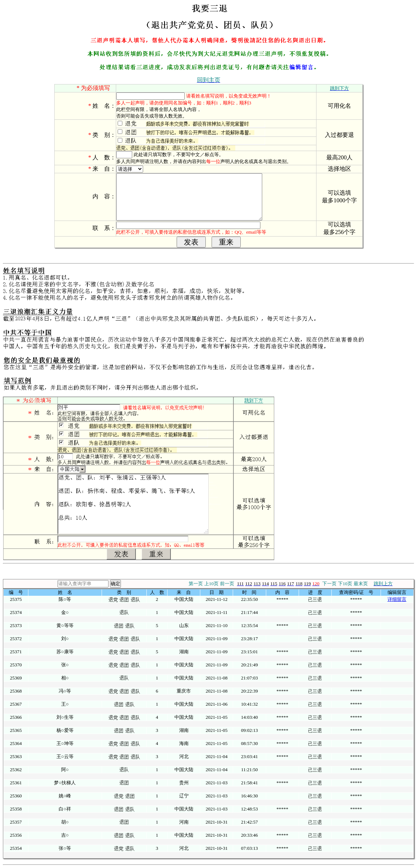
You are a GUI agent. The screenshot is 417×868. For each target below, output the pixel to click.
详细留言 (397, 599)
